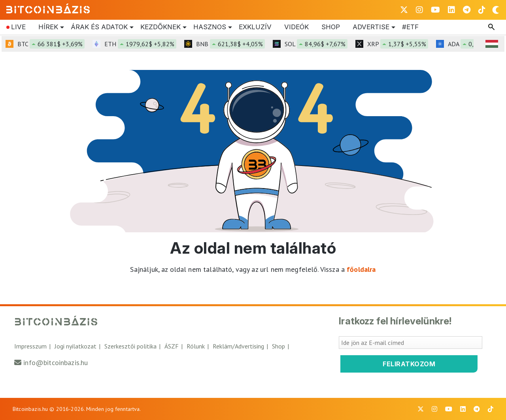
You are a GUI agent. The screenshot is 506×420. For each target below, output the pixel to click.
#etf (410, 27)
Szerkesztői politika (130, 346)
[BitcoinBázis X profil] (404, 10)
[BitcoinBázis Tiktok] (482, 10)
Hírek (48, 27)
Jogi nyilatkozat (76, 346)
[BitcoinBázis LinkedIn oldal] (451, 10)
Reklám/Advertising (238, 346)
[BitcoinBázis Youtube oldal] (435, 10)
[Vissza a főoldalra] (48, 8)
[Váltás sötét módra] (496, 10)
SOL (316, 44)
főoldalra (361, 269)
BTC (51, 44)
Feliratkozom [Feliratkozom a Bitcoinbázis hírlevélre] (409, 364)
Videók (296, 27)
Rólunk (196, 346)
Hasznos (210, 27)
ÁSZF (172, 346)
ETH (140, 44)
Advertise (371, 27)
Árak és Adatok (99, 27)
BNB (230, 44)
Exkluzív (255, 27)
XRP (398, 44)
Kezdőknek (160, 27)
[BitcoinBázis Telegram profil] (467, 10)
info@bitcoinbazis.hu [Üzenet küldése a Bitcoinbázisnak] (56, 363)
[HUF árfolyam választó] (492, 44)
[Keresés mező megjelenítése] (492, 27)
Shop (331, 27)
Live (18, 27)
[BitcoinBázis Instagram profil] (419, 10)
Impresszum (30, 346)
